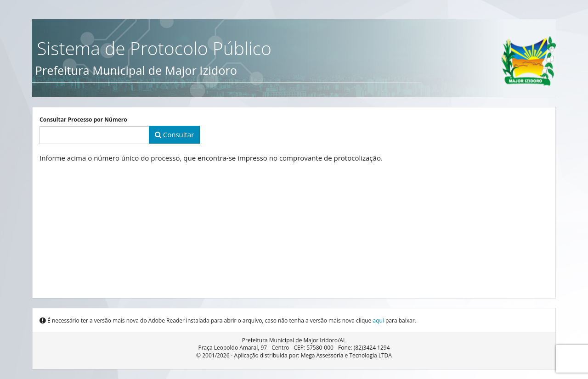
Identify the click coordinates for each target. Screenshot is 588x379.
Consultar (175, 134)
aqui (378, 320)
